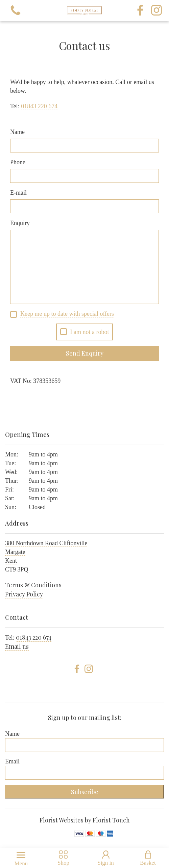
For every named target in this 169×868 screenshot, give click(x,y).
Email (12, 761)
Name (17, 132)
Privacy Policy (24, 594)
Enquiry (20, 223)
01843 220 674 (34, 637)
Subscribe (85, 792)
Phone (18, 162)
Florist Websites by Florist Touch (85, 820)
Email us (17, 646)
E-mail (18, 193)
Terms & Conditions (33, 585)
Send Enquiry (85, 353)
